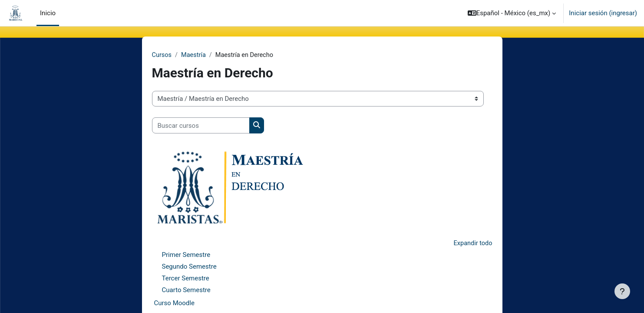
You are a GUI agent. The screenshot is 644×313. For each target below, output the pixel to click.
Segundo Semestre (189, 267)
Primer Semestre (186, 256)
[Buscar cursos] (201, 126)
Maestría (195, 55)
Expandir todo (472, 243)
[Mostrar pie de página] (622, 291)
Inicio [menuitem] (48, 13)
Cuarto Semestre (186, 291)
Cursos (162, 55)
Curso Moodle (174, 304)
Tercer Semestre (186, 279)
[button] (512, 13)
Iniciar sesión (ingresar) (603, 13)
